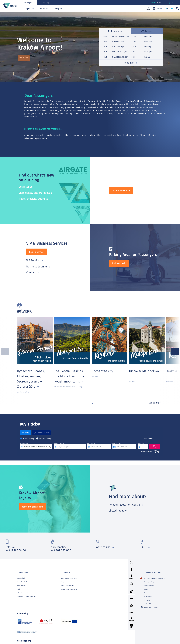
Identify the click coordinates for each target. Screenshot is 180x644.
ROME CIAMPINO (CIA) (120, 53)
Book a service (36, 252)
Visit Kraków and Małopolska (38, 193)
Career (146, 586)
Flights (27, 9)
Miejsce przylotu (59, 443)
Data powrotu (117, 443)
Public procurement (68, 583)
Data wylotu (91, 443)
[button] (88, 404)
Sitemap (147, 597)
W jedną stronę (45, 439)
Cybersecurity (149, 583)
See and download (121, 190)
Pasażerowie (141, 443)
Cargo (63, 579)
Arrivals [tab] (147, 30)
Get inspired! (27, 187)
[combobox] (159, 9)
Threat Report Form (151, 604)
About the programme (32, 506)
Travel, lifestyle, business (35, 199)
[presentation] (4, 352)
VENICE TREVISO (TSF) (119, 48)
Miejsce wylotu (25, 443)
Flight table (129, 64)
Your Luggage (22, 583)
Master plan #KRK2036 (69, 586)
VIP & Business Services (25, 590)
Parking (20, 586)
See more (25, 58)
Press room (148, 594)
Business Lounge (37, 266)
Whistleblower (149, 601)
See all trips (155, 403)
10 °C (172, 3)
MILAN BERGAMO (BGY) (120, 58)
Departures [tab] (115, 30)
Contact (31, 272)
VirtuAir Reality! (118, 511)
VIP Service (33, 260)
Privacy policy (149, 579)
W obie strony (29, 439)
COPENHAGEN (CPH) (119, 43)
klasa (146, 438)
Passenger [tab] (29, 3)
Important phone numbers (26, 594)
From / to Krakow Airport (26, 579)
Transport (58, 9)
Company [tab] (47, 3)
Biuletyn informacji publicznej (155, 575)
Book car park (118, 263)
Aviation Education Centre (124, 505)
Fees (62, 590)
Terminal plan (22, 575)
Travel (42, 9)
